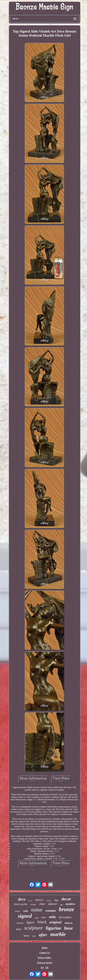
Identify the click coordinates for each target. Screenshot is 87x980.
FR (47, 968)
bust (19, 929)
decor (66, 899)
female (49, 901)
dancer (53, 904)
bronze (67, 909)
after (43, 935)
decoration (65, 917)
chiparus (69, 923)
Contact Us (45, 953)
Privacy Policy (45, 958)
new (44, 917)
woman (51, 910)
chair (42, 904)
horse (30, 901)
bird (34, 936)
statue (37, 910)
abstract (39, 900)
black (42, 922)
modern (70, 904)
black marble (21, 904)
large (56, 900)
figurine (53, 928)
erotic (18, 911)
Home (45, 948)
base (69, 928)
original (55, 922)
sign (37, 918)
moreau (20, 923)
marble (58, 934)
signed (25, 916)
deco (22, 899)
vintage (33, 904)
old (61, 905)
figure (31, 922)
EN (42, 968)
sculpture (33, 928)
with (26, 911)
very (26, 936)
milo (52, 917)
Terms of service (45, 963)
